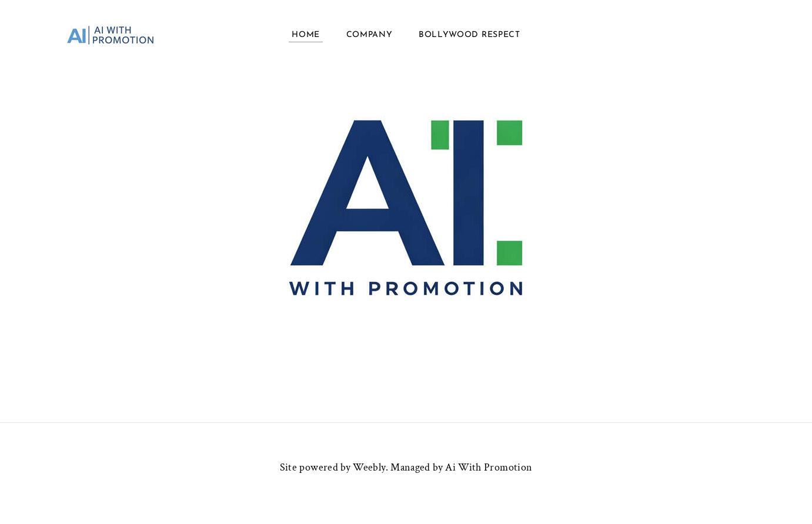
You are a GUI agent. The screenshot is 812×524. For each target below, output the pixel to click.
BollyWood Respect (470, 35)
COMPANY (370, 35)
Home (306, 35)
